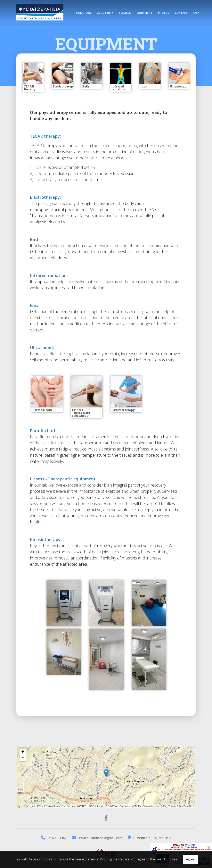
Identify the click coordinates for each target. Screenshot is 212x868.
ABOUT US (104, 11)
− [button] (23, 758)
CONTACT (181, 11)
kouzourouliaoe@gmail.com (101, 838)
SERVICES (125, 11)
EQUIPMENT (144, 11)
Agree (190, 859)
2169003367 (57, 838)
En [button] (195, 11)
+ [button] (23, 752)
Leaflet (33, 806)
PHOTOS (164, 11)
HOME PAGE (81, 13)
